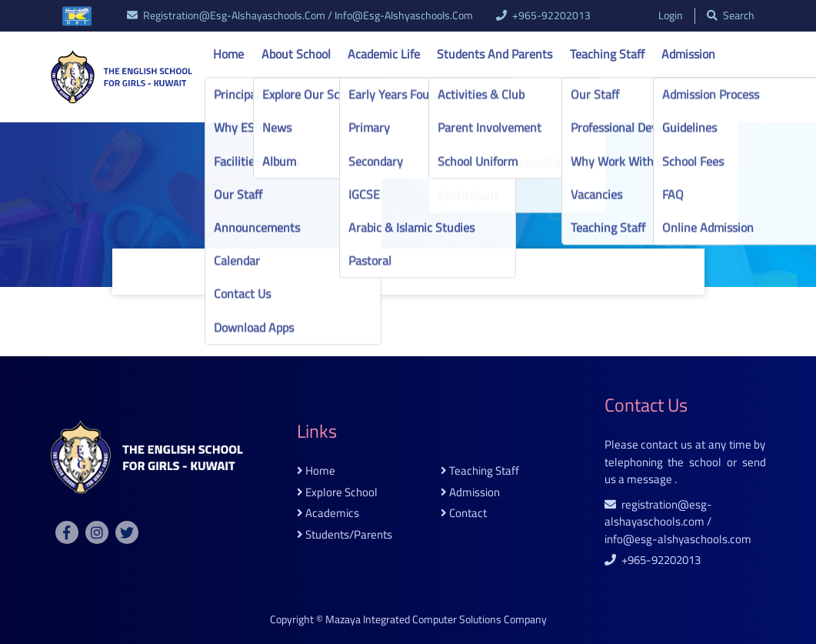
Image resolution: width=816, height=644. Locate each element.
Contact (233, 93)
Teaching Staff (607, 54)
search (731, 16)
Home (228, 54)
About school (296, 54)
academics (328, 514)
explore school (337, 493)
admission (470, 493)
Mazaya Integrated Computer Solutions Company (436, 619)
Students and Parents (495, 54)
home (316, 471)
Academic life (384, 54)
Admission (688, 54)
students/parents (345, 535)
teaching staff (480, 471)
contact (464, 514)
